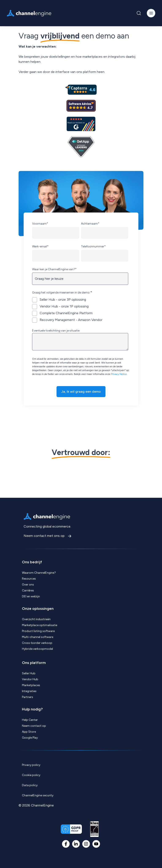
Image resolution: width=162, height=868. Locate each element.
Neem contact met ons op (45, 536)
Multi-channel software (38, 637)
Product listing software (38, 631)
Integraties (29, 691)
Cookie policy (31, 775)
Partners (28, 697)
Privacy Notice (119, 374)
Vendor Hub (30, 679)
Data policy (30, 785)
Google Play (30, 738)
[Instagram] (86, 844)
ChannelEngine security (38, 795)
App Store (29, 732)
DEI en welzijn (31, 596)
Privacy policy (31, 765)
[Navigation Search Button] (139, 13)
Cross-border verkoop (37, 643)
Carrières (28, 590)
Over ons (28, 585)
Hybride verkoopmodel (37, 649)
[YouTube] (96, 844)
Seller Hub (29, 673)
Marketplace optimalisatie (40, 625)
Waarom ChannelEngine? (39, 573)
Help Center (30, 720)
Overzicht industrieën (36, 619)
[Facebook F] (66, 844)
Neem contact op (34, 726)
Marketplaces (31, 685)
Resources (29, 579)
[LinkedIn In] (76, 844)
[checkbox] (80, 310)
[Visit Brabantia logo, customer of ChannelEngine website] (134, 475)
